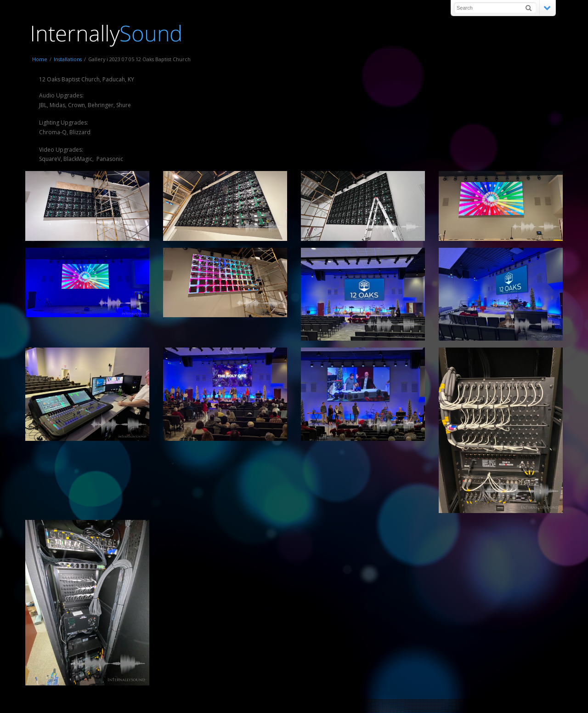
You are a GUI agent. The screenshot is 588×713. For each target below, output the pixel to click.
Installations (68, 59)
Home (40, 59)
